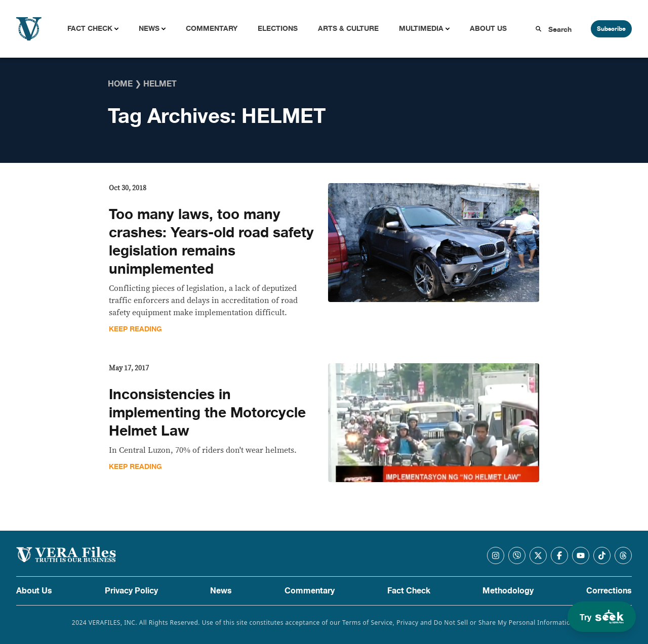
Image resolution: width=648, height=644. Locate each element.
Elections (278, 29)
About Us (488, 29)
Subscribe (611, 29)
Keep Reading (135, 329)
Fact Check (90, 29)
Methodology (508, 591)
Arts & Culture (348, 29)
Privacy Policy (131, 591)
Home (120, 84)
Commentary (212, 29)
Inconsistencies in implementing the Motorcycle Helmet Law (207, 413)
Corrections (609, 591)
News (149, 29)
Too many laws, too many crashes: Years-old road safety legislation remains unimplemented (211, 242)
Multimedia (421, 29)
